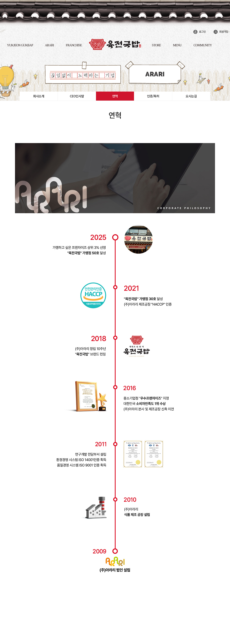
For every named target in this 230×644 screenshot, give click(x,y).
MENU (177, 45)
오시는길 (191, 96)
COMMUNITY (203, 45)
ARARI (49, 45)
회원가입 (224, 32)
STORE (156, 45)
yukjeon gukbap (20, 45)
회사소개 (39, 96)
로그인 (202, 32)
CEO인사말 (77, 96)
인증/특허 (153, 96)
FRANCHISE (74, 45)
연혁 (115, 96)
